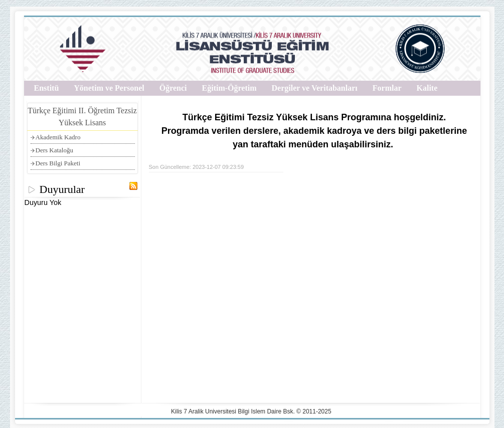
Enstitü (47, 88)
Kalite (427, 88)
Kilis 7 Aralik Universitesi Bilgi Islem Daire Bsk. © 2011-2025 (251, 411)
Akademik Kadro (58, 137)
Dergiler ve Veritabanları (315, 88)
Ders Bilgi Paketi (58, 163)
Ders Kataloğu (54, 150)
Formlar (387, 88)
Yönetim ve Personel (109, 88)
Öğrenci (173, 88)
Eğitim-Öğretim (229, 88)
